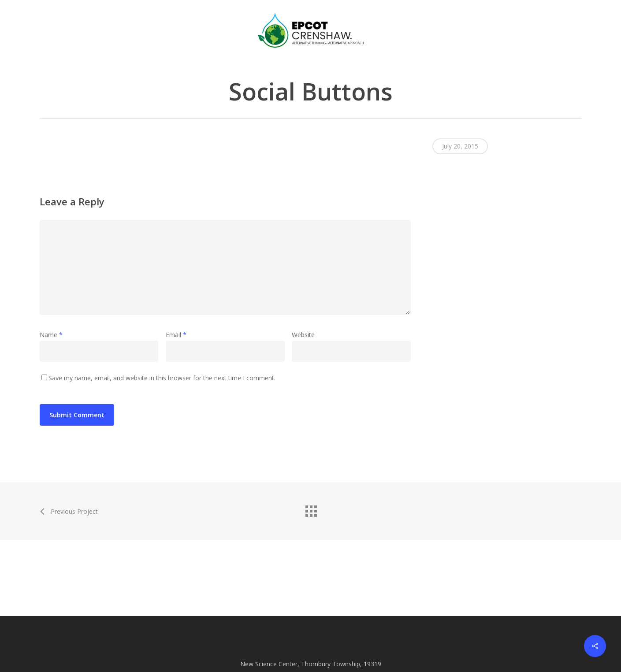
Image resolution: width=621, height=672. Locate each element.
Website (303, 335)
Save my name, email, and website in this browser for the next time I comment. (162, 378)
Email (176, 335)
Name (51, 335)
